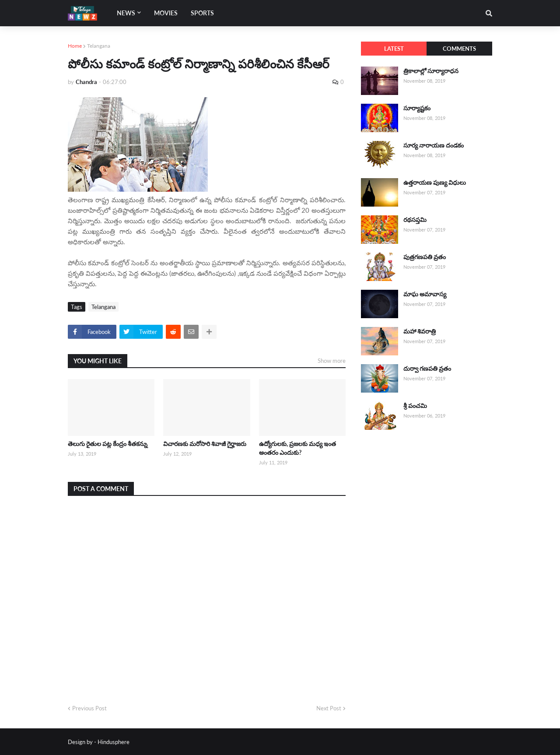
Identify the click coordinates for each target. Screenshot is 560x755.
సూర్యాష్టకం (417, 108)
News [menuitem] (126, 13)
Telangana (99, 46)
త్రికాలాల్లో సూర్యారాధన (431, 71)
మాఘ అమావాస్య (425, 294)
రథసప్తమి (415, 219)
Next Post (329, 708)
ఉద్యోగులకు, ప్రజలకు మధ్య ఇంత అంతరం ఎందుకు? (297, 448)
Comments (459, 49)
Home (75, 46)
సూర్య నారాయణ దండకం (434, 145)
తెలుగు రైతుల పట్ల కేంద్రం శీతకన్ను (108, 444)
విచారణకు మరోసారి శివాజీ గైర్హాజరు (205, 444)
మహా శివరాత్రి (420, 331)
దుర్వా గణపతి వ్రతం (427, 368)
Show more (332, 361)
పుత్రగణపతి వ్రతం (425, 257)
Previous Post (89, 708)
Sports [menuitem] (202, 13)
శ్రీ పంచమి (415, 406)
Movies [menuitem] (166, 13)
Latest (394, 49)
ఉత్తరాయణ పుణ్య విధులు (435, 182)
